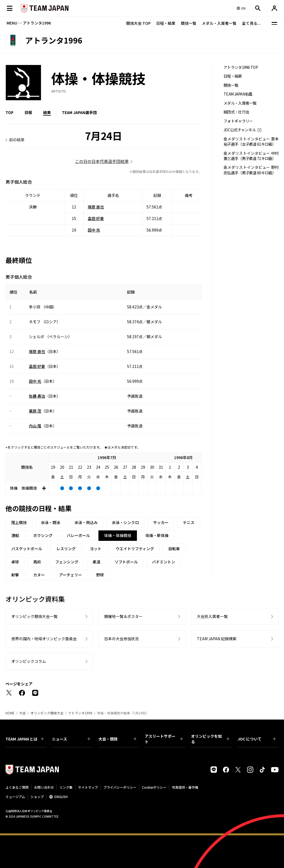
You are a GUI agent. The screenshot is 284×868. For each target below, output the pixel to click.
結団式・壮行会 (236, 112)
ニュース (71, 739)
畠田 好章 (96, 218)
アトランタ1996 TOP (241, 67)
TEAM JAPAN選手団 (79, 112)
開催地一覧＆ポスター (123, 616)
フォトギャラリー (238, 121)
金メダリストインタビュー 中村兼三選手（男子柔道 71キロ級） (251, 156)
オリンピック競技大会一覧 (34, 616)
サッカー (161, 522)
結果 (47, 112)
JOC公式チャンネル (240, 130)
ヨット (96, 549)
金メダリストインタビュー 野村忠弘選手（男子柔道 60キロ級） (251, 170)
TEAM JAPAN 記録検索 (217, 639)
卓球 (15, 562)
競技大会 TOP (138, 23)
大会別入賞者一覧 (212, 616)
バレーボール (78, 535)
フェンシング (67, 562)
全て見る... (251, 23)
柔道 (96, 562)
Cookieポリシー (154, 787)
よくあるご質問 (17, 787)
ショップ (37, 797)
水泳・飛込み (86, 522)
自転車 (174, 549)
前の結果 (17, 140)
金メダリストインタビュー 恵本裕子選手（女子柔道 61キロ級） (251, 142)
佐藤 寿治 (37, 396)
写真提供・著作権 (185, 787)
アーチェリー (71, 575)
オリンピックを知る (210, 739)
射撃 (15, 575)
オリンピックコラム (29, 661)
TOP (9, 112)
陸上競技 (19, 522)
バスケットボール (27, 549)
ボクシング (43, 535)
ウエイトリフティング (135, 549)
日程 (28, 112)
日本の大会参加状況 (122, 639)
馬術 (37, 562)
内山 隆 (35, 426)
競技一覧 (189, 23)
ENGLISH (61, 797)
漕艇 (15, 535)
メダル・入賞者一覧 (219, 23)
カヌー (39, 575)
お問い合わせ (44, 787)
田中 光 (94, 230)
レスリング (66, 549)
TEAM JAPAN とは (25, 739)
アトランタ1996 (80, 713)
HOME (10, 713)
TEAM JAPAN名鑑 (238, 94)
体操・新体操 (157, 535)
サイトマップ (88, 787)
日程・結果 (166, 23)
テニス (189, 522)
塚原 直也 (96, 207)
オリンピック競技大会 (47, 713)
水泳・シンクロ (125, 522)
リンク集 (66, 787)
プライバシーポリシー (120, 787)
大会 (23, 713)
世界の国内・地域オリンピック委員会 (44, 639)
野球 (100, 575)
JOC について (257, 739)
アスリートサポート (164, 739)
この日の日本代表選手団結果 (102, 161)
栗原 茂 (35, 411)
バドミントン (164, 562)
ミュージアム (15, 797)
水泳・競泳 (51, 522)
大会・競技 (118, 739)
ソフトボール (126, 562)
